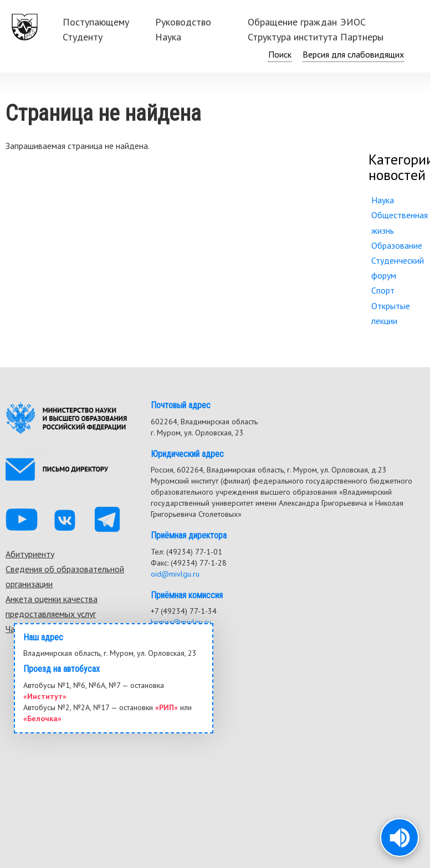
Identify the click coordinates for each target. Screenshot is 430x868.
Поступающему (96, 22)
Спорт (383, 290)
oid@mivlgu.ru (175, 574)
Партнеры (362, 37)
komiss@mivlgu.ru (181, 622)
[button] (400, 838)
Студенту (83, 37)
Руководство (183, 22)
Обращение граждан (292, 22)
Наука (168, 37)
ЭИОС (353, 22)
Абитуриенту (30, 554)
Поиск (280, 54)
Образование (397, 245)
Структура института (293, 37)
